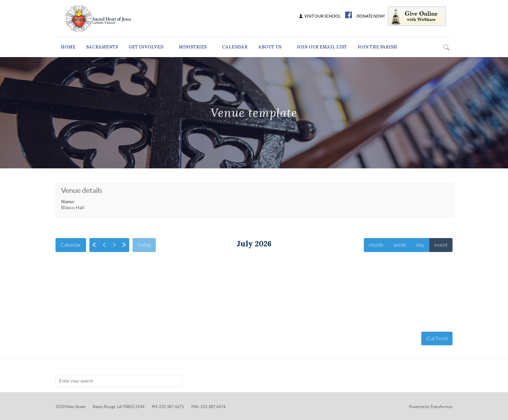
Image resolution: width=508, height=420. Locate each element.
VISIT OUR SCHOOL (320, 16)
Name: (68, 202)
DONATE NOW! (371, 16)
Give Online (417, 16)
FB (349, 15)
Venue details (82, 190)
